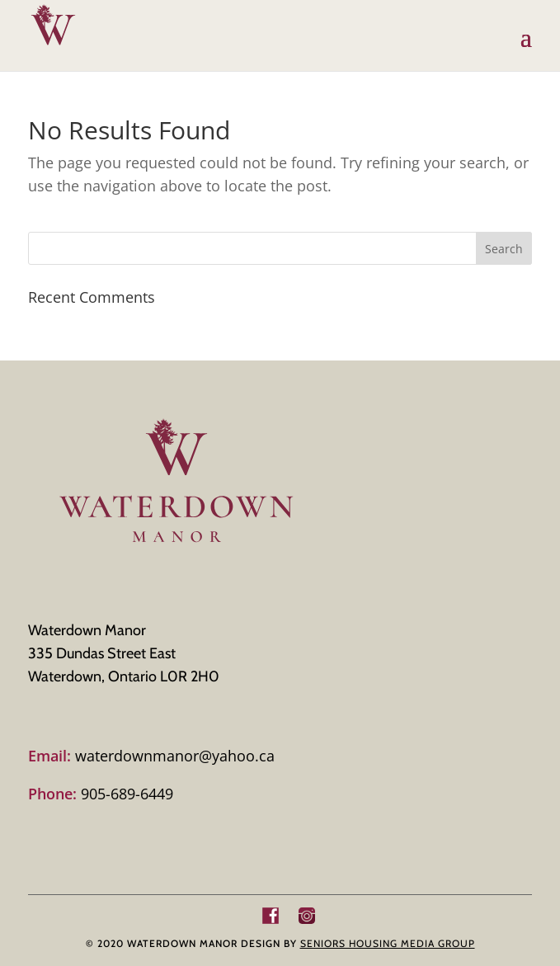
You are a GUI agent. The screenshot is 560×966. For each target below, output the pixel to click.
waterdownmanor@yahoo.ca (151, 756)
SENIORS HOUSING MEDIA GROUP (388, 943)
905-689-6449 (101, 794)
